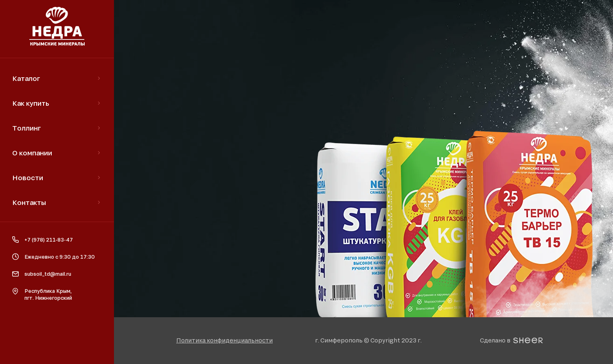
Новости (28, 178)
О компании (32, 153)
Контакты (29, 202)
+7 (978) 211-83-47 (49, 240)
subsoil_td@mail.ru (48, 274)
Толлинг (27, 128)
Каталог (26, 78)
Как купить (31, 103)
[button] (224, 340)
